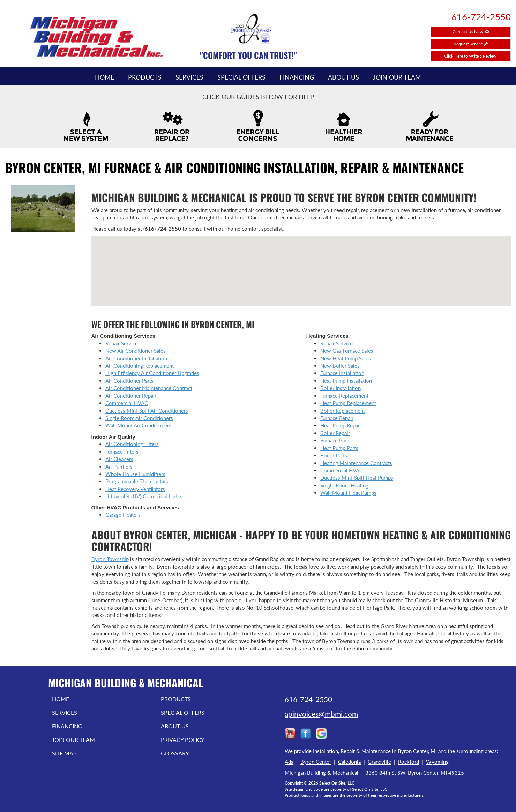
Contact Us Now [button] (471, 32)
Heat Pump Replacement (348, 403)
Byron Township (110, 559)
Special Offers (241, 77)
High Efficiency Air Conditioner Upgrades (152, 373)
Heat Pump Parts (339, 448)
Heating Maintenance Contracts (356, 463)
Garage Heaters (123, 515)
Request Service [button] (471, 44)
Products (145, 77)
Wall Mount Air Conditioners (138, 425)
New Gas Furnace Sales (347, 351)
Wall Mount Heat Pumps (348, 493)
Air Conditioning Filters (132, 444)
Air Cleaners (119, 459)
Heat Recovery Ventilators (135, 489)
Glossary (183, 758)
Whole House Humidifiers (135, 474)
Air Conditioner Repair (131, 396)
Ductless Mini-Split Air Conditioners (147, 411)
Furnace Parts (335, 440)
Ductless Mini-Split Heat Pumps (357, 478)
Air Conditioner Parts (129, 381)
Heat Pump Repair (341, 425)
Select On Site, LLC (337, 783)
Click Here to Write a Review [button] (471, 56)
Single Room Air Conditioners (139, 418)
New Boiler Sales (340, 366)
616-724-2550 (308, 699)
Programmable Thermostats (137, 481)
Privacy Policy (192, 743)
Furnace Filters (122, 452)
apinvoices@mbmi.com (321, 714)
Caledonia (349, 762)
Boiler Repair (335, 433)
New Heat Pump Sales (346, 358)
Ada (289, 762)
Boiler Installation (341, 388)
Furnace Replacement (344, 396)
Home (104, 77)
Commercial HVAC (127, 403)
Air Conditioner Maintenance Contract (149, 388)
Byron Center (316, 762)
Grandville (379, 762)
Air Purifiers (119, 467)
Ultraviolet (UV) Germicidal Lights (144, 496)
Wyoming (437, 762)
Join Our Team (397, 77)
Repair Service (122, 343)
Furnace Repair (337, 418)
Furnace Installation (342, 373)
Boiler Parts (334, 455)
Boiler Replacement (343, 411)
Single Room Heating (344, 485)
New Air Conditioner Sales (136, 351)
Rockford (409, 762)
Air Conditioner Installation (136, 358)
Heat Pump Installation (346, 381)
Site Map (73, 758)
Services (189, 77)
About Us (343, 77)
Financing (297, 77)
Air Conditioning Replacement (140, 366)
